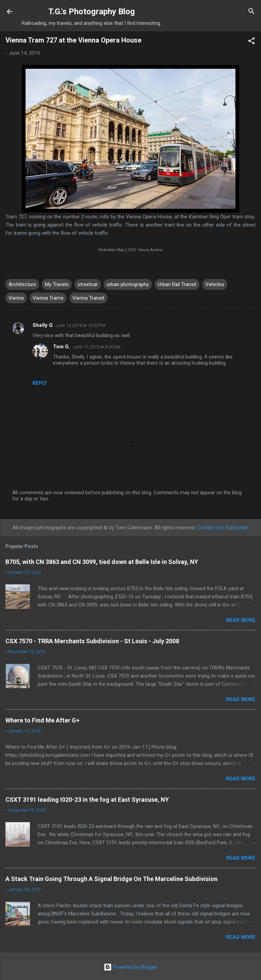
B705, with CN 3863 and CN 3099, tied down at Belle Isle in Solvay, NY (102, 562)
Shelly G (43, 325)
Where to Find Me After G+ (42, 720)
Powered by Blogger (131, 967)
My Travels (57, 284)
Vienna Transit (88, 298)
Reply (40, 383)
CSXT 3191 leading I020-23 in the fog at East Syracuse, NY (87, 800)
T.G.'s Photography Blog (92, 12)
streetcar (88, 284)
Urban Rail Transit (177, 284)
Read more (241, 620)
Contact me (210, 528)
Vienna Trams (48, 298)
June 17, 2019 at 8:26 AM (97, 347)
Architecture (22, 284)
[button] (251, 42)
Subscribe (237, 528)
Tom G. (62, 347)
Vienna (16, 298)
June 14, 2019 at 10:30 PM (80, 325)
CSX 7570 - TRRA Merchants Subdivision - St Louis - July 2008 (92, 641)
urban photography (128, 284)
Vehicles (215, 284)
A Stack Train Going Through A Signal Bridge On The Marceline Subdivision (111, 879)
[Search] (251, 12)
